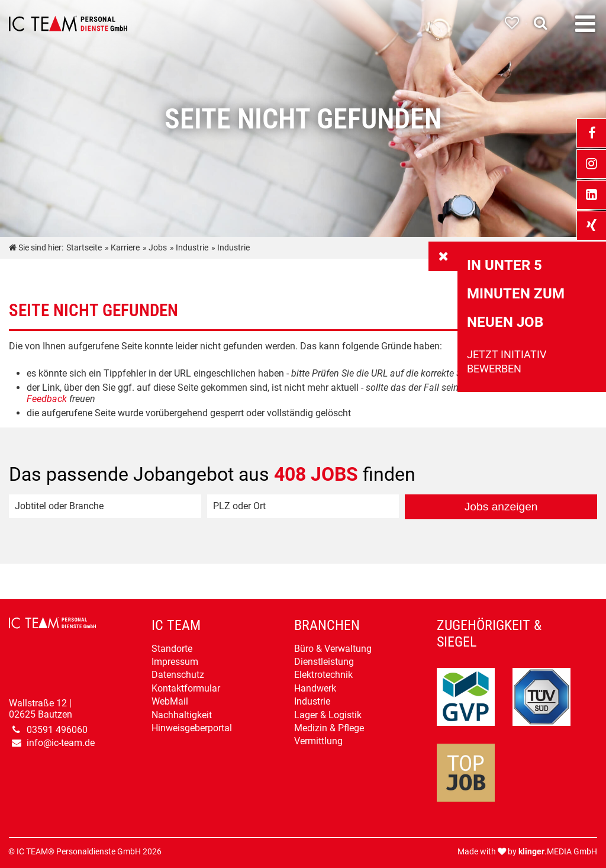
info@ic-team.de (61, 743)
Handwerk (315, 688)
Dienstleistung (324, 662)
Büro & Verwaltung (333, 649)
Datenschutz (178, 675)
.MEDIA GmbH (558, 852)
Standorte (172, 649)
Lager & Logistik (328, 715)
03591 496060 (57, 730)
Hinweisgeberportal (192, 728)
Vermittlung (318, 741)
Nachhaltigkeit (182, 715)
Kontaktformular (186, 688)
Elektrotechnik (323, 675)
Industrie (312, 701)
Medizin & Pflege (329, 728)
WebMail (170, 701)
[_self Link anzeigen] (443, 256)
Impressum (175, 662)
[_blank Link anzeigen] (591, 133)
